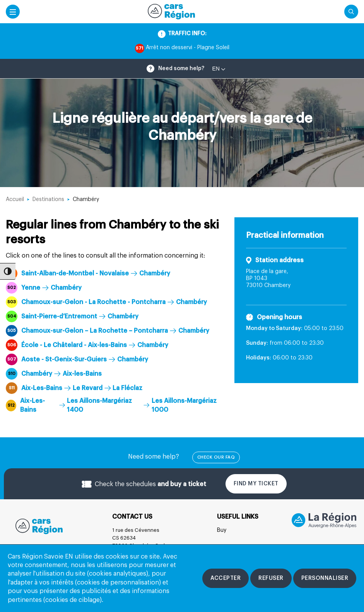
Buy (222, 530)
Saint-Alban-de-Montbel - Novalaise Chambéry (88, 273)
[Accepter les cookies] (226, 578)
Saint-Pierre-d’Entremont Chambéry (72, 316)
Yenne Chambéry (44, 288)
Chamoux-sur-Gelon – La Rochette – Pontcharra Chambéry (108, 331)
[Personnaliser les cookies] (325, 578)
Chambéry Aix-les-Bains (54, 374)
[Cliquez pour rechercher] (351, 12)
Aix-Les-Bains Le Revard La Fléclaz (74, 388)
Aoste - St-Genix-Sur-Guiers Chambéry (77, 359)
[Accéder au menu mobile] (13, 12)
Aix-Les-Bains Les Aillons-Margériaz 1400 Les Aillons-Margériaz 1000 (111, 405)
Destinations (48, 199)
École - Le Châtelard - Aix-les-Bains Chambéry (87, 345)
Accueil (15, 199)
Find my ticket (256, 484)
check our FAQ (216, 457)
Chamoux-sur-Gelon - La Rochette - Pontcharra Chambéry (106, 302)
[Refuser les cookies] (271, 578)
